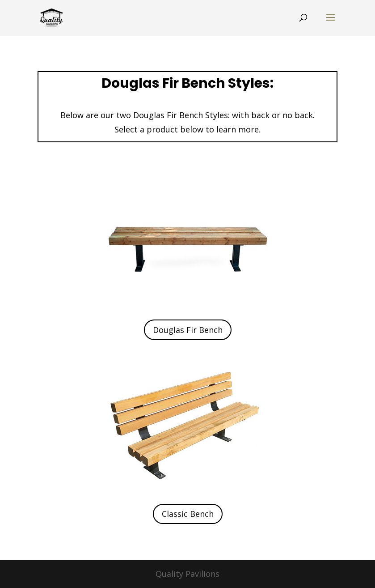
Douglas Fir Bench (188, 330)
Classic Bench (188, 514)
